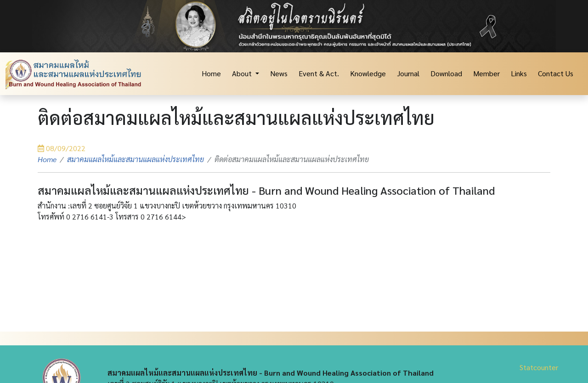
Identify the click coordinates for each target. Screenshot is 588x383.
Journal (408, 73)
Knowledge (368, 73)
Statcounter (539, 367)
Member (486, 73)
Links (519, 73)
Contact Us (556, 73)
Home (211, 73)
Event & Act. (319, 73)
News (279, 73)
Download (446, 73)
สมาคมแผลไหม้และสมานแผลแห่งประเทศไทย (136, 159)
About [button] (243, 73)
